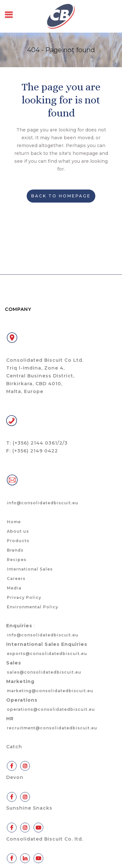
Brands (15, 550)
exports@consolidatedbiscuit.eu (47, 654)
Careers (16, 579)
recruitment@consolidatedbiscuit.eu (52, 728)
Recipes (17, 560)
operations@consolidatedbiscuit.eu (51, 709)
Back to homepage (61, 196)
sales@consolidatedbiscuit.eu (44, 672)
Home (14, 522)
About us (18, 531)
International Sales (30, 569)
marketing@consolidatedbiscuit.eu (50, 691)
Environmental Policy (33, 607)
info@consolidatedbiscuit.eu (43, 503)
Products (18, 541)
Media (14, 588)
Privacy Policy (24, 597)
